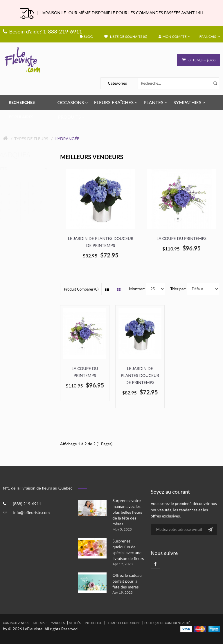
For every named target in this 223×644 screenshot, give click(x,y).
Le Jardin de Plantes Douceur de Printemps (101, 242)
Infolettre (93, 623)
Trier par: (178, 289)
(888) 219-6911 (27, 504)
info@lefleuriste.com (32, 512)
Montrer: (137, 289)
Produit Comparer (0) (81, 289)
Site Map (40, 623)
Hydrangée (67, 139)
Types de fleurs (31, 139)
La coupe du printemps (181, 238)
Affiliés (75, 623)
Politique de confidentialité (167, 623)
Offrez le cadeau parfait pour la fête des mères (127, 581)
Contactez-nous (16, 623)
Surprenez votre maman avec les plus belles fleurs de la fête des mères (127, 512)
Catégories (118, 83)
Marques (58, 623)
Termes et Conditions (123, 623)
